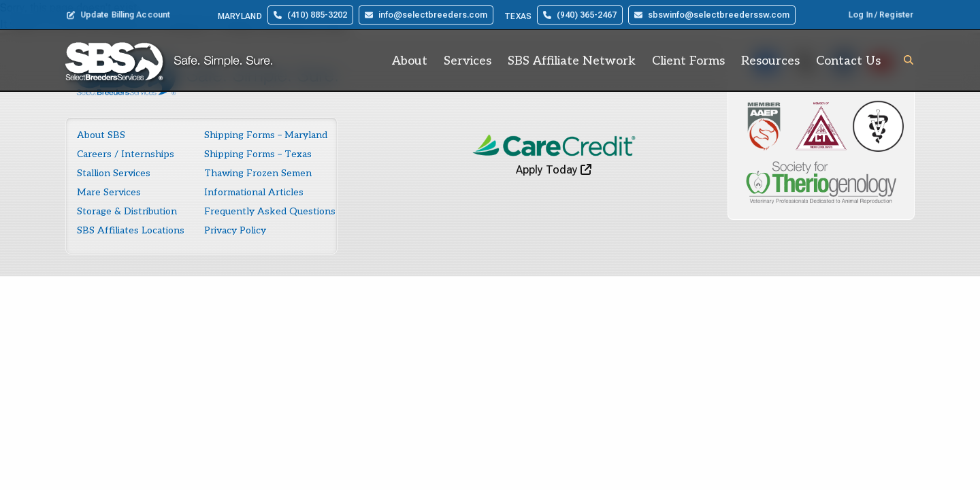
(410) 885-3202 (310, 15)
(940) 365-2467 (580, 15)
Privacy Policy (235, 230)
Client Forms (688, 61)
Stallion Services (114, 173)
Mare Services (109, 192)
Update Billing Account (118, 15)
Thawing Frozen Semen (258, 173)
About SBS (101, 135)
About (410, 61)
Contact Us (848, 61)
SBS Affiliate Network (572, 61)
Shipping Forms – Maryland (266, 135)
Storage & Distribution (127, 211)
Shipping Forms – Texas (258, 154)
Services (468, 61)
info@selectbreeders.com (426, 15)
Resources (770, 61)
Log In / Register (881, 15)
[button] (909, 60)
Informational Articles (254, 192)
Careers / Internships (126, 154)
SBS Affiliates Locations (131, 230)
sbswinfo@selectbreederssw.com (712, 15)
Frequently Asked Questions (270, 211)
